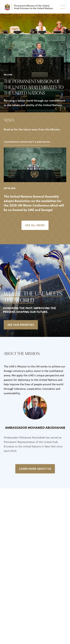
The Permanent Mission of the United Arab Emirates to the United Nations (34, 87)
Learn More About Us (35, 469)
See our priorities (21, 325)
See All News (35, 225)
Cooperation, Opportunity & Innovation (27, 142)
